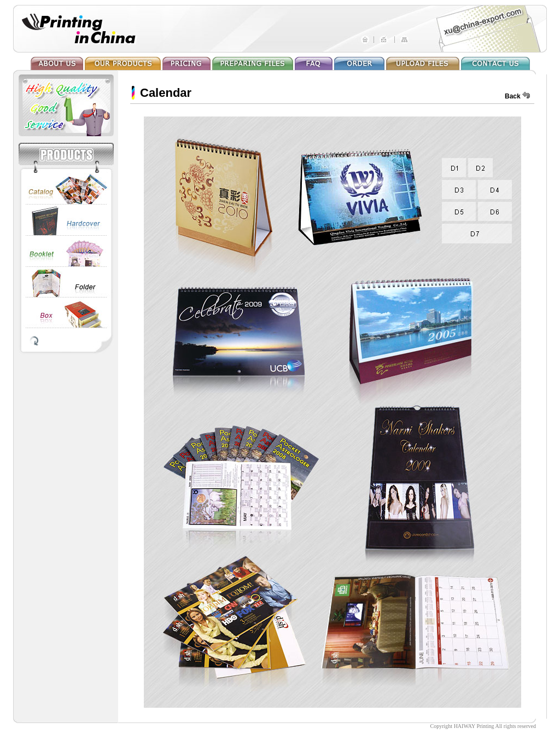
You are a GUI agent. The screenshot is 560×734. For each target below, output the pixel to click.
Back (513, 96)
